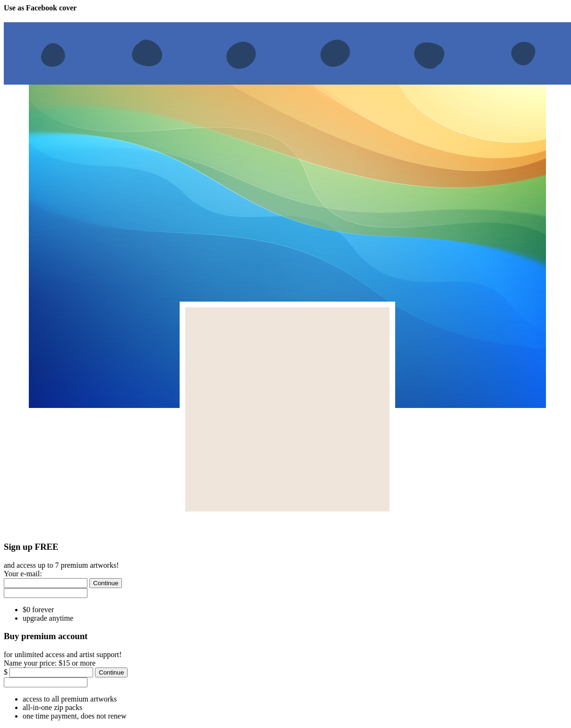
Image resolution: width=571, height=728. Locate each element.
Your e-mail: (23, 574)
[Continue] (106, 583)
